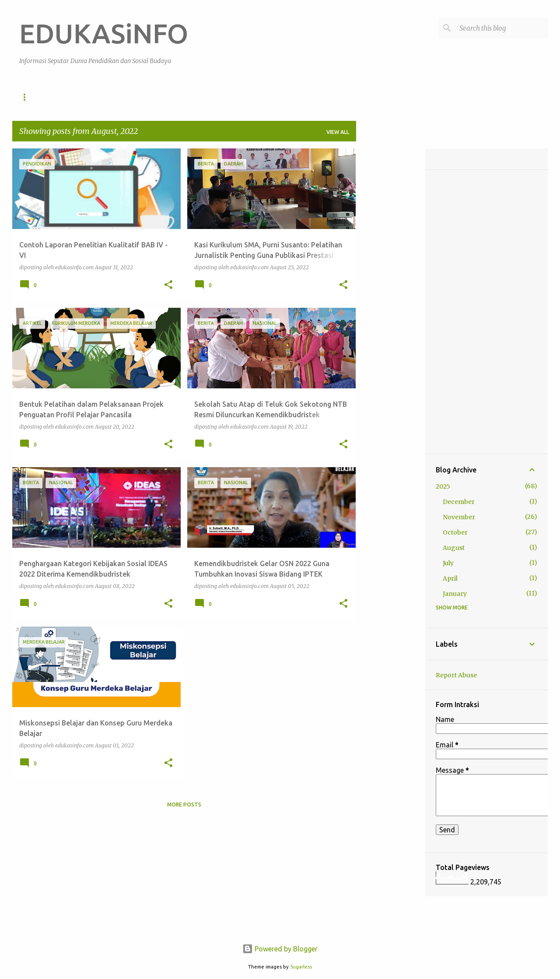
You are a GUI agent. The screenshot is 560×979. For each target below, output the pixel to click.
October (455, 532)
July (448, 563)
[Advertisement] (391, 280)
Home (28, 97)
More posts (184, 805)
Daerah (310, 97)
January (455, 594)
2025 (443, 486)
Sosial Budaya (129, 97)
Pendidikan (72, 97)
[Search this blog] (502, 28)
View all (338, 132)
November (459, 517)
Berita (222, 97)
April (450, 578)
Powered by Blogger (280, 949)
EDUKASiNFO (104, 33)
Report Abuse (456, 675)
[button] (168, 285)
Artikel (181, 97)
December (459, 502)
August (454, 548)
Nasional (265, 97)
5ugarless (301, 967)
